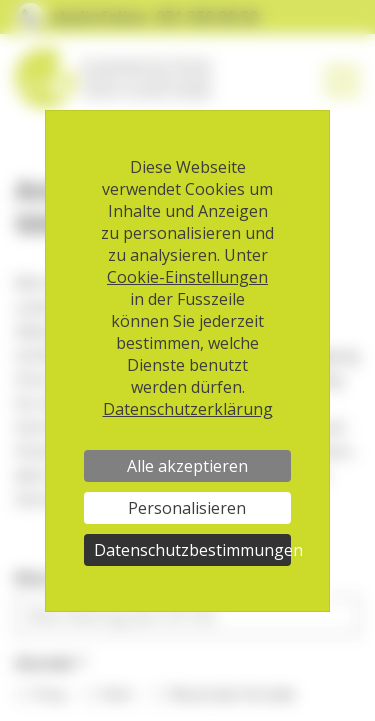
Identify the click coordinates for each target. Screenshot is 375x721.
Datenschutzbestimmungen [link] (192, 550)
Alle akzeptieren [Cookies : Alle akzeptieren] (187, 466)
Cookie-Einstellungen (187, 277)
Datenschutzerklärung (188, 409)
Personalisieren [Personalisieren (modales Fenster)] (187, 508)
